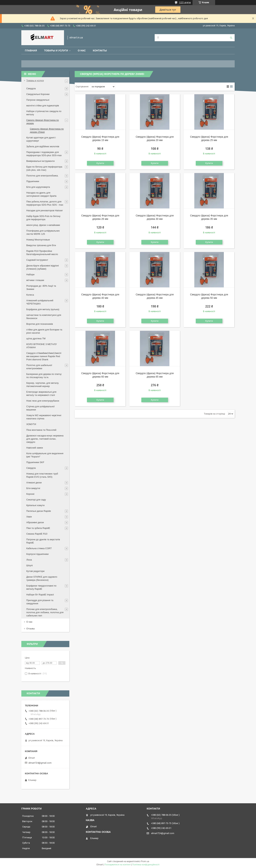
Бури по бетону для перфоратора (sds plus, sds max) (44, 168)
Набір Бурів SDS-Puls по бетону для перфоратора (43, 218)
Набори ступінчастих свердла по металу (44, 113)
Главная (31, 51)
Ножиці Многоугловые (38, 240)
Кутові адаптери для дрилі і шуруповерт (41, 139)
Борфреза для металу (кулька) (43, 309)
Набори (30, 274)
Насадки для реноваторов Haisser (45, 210)
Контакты (100, 51)
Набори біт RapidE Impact (40, 595)
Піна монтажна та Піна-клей (41, 430)
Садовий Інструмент (37, 260)
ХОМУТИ (31, 424)
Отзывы (31, 629)
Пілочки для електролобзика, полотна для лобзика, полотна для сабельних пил (45, 612)
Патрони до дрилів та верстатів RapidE (43, 541)
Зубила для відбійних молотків (43, 146)
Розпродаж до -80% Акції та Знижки (41, 287)
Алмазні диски (34, 483)
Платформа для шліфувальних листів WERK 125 (43, 232)
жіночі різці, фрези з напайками (43, 225)
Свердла (31, 88)
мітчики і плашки (35, 280)
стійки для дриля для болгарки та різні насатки (44, 331)
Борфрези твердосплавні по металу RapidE (41, 587)
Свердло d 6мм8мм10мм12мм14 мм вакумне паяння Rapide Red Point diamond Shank (44, 356)
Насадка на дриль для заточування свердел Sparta (41, 194)
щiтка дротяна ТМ (36, 339)
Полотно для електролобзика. (42, 176)
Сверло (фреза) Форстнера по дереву (43, 122)
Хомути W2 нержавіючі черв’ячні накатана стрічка (44, 417)
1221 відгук (185, 2)
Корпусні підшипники (37, 554)
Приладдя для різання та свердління (40, 602)
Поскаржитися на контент (118, 865)
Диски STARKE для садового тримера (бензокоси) (42, 578)
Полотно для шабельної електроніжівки (39, 367)
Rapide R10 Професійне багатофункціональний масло (42, 253)
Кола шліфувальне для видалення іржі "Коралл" (45, 455)
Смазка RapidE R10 (37, 534)
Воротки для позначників (40, 324)
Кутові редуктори (35, 571)
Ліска (29, 560)
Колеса (30, 295)
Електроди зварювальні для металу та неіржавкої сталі (41, 393)
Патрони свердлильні (38, 100)
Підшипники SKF (35, 462)
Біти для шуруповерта (38, 187)
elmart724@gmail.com (40, 763)
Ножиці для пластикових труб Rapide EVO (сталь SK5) (42, 475)
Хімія (29, 517)
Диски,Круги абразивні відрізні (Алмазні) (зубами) (42, 267)
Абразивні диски (35, 522)
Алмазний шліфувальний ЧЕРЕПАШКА (40, 302)
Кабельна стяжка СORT (39, 548)
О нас (82, 51)
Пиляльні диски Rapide (39, 511)
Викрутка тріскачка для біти (41, 245)
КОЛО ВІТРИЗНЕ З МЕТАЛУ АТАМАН (42, 346)
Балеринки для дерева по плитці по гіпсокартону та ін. (44, 376)
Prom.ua (145, 861)
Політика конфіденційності (146, 865)
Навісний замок (35, 448)
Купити (100, 163)
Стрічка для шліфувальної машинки (40, 408)
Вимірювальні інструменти (40, 161)
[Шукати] (231, 38)
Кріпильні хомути (35, 505)
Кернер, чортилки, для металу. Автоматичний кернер (43, 385)
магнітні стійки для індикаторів (43, 106)
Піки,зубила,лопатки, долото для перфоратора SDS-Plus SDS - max (45, 203)
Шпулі (30, 565)
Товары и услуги (56, 51)
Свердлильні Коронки (38, 94)
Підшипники (33, 181)
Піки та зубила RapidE (38, 528)
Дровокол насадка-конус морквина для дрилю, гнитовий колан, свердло (45, 439)
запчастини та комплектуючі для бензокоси (44, 317)
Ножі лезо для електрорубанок (43, 401)
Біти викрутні (33, 488)
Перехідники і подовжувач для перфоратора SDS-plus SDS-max (44, 154)
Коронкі (30, 494)
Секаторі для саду (36, 500)
